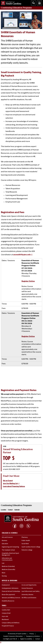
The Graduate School (8, 550)
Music (4, 573)
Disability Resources (8, 601)
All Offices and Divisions (29, 598)
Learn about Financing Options (14, 487)
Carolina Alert (6, 610)
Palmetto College (27, 550)
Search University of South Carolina (33, 3)
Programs (16, 8)
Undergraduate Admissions (10, 588)
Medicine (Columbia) (8, 567)
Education (5, 544)
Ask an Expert (8, 481)
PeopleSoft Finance (8, 626)
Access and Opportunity (29, 585)
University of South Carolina (18, 634)
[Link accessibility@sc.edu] (23, 255)
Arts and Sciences (7, 537)
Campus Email (6, 613)
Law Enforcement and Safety (31, 591)
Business (4, 541)
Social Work (25, 544)
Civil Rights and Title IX (10, 639)
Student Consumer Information (13, 636)
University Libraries (27, 595)
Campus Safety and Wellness (11, 623)
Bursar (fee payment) (8, 595)
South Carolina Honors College (31, 547)
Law (3, 563)
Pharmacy (25, 537)
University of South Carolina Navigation (39, 3)
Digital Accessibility (26, 639)
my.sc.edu (5, 617)
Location (4, 510)
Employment (6, 585)
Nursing (4, 576)
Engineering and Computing (10, 547)
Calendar (17, 510)
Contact (10, 510)
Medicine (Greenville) (8, 570)
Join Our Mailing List (10, 484)
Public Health (26, 541)
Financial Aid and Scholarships (11, 591)
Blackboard (5, 620)
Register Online (28, 281)
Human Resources (27, 588)
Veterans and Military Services (11, 598)
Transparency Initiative (33, 636)
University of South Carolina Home (11, 3)
